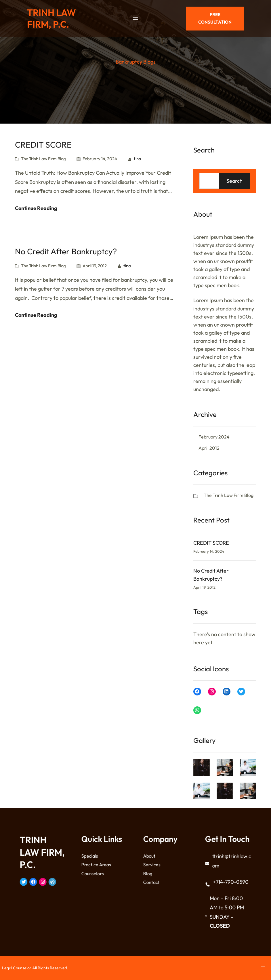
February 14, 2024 (100, 159)
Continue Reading (36, 208)
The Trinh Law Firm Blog (43, 159)
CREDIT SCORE (43, 145)
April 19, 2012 (95, 266)
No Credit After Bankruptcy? (66, 251)
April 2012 (209, 448)
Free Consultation (215, 17)
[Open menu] (135, 17)
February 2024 (214, 437)
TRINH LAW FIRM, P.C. (51, 17)
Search (234, 181)
